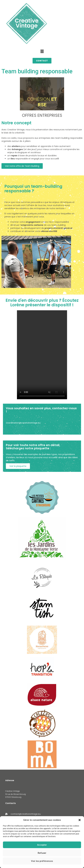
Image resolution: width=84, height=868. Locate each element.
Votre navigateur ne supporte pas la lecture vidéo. (42, 355)
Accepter (42, 845)
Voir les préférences (42, 861)
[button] (80, 820)
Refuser (42, 853)
